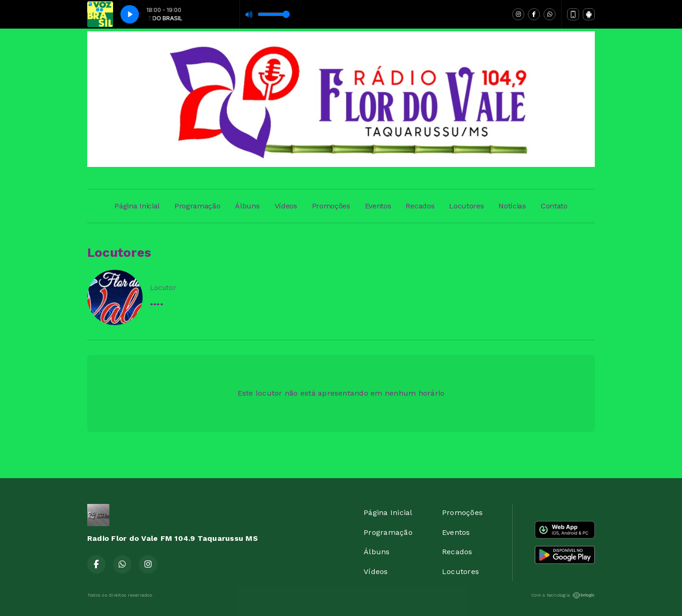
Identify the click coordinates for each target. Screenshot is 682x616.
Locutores (466, 206)
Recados (420, 206)
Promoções (331, 206)
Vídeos (286, 206)
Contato (554, 206)
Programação (197, 206)
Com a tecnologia (563, 595)
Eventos (378, 206)
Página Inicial (137, 206)
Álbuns (247, 206)
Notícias (512, 206)
